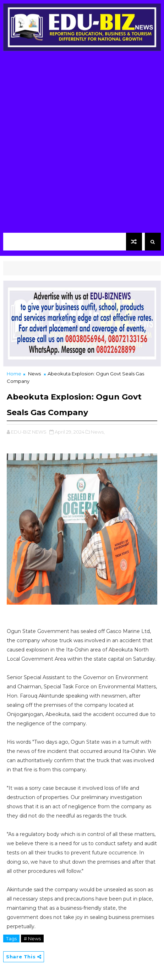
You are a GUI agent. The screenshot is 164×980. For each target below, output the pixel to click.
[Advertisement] (82, 144)
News (34, 374)
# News (32, 938)
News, (98, 432)
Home (14, 374)
